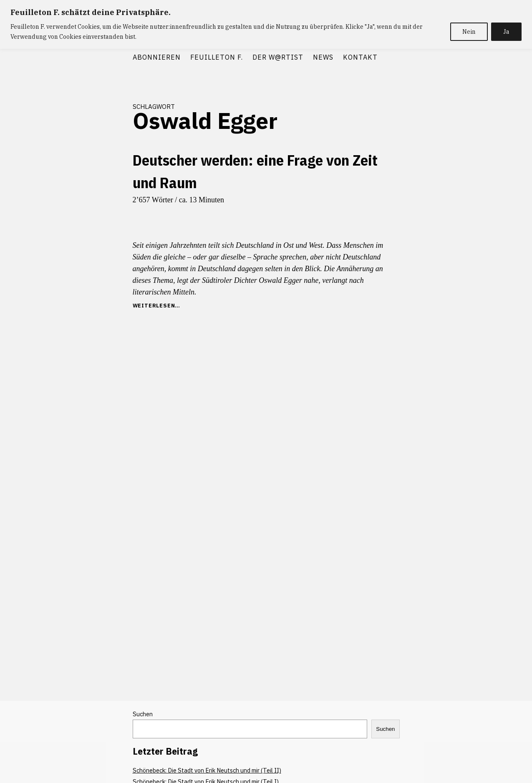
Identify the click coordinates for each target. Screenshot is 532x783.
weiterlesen (154, 306)
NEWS (323, 57)
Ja (506, 32)
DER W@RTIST (278, 57)
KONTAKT (360, 57)
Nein (469, 32)
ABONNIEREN (157, 57)
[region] (266, 24)
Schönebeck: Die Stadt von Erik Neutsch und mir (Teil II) (207, 770)
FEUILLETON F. (217, 57)
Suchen (143, 714)
